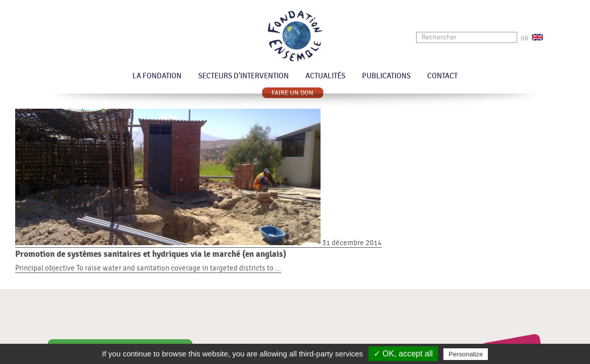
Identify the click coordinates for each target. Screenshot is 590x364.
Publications (386, 76)
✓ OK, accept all (403, 354)
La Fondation (157, 76)
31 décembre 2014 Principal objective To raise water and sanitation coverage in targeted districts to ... (295, 256)
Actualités (325, 76)
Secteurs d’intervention (243, 76)
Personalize (466, 354)
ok (525, 38)
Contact (442, 76)
